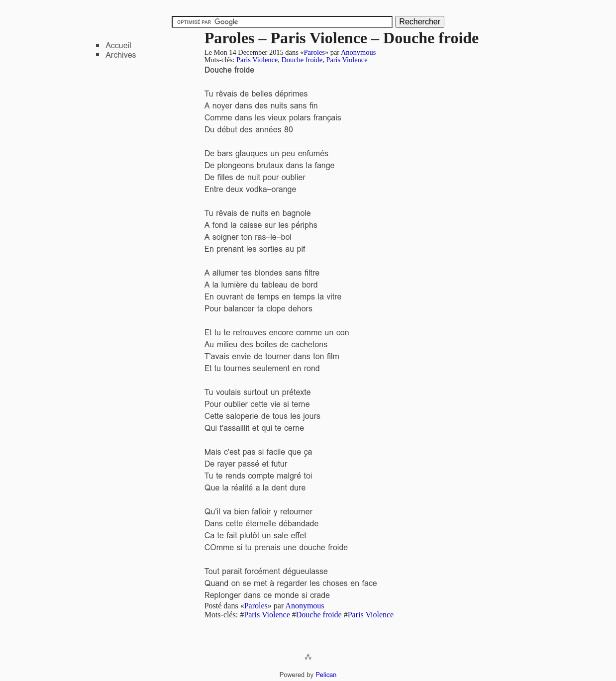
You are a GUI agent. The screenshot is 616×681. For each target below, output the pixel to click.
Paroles (314, 52)
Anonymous (358, 52)
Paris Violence (257, 60)
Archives (121, 55)
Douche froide (302, 60)
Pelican (326, 675)
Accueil (118, 46)
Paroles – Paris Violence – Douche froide (342, 38)
